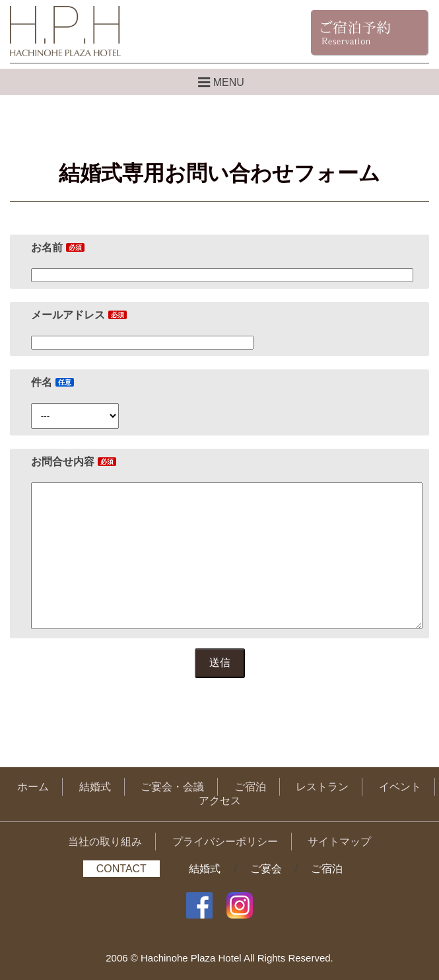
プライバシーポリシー (225, 842)
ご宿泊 (250, 787)
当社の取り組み (105, 842)
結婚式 (95, 787)
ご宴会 (266, 869)
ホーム (33, 787)
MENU (219, 82)
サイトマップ (339, 842)
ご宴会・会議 (172, 787)
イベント (400, 787)
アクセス (220, 801)
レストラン (322, 787)
